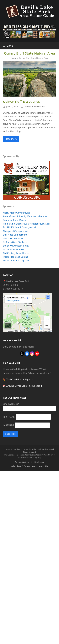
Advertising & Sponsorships (24, 466)
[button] (8, 46)
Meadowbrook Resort (14, 249)
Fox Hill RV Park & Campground (19, 227)
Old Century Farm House (16, 253)
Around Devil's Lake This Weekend (24, 386)
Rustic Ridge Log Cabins (15, 257)
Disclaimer (39, 462)
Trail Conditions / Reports (19, 379)
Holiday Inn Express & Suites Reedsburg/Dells (27, 224)
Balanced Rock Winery (14, 220)
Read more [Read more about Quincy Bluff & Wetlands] (11, 139)
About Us (43, 466)
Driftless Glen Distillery (15, 242)
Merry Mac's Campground (16, 213)
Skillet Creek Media (39, 449)
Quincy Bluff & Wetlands (21, 101)
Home (13, 58)
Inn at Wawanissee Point (16, 246)
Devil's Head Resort (13, 238)
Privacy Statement (23, 462)
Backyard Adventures (35, 107)
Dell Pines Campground (15, 235)
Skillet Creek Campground (16, 260)
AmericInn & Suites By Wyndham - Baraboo (25, 216)
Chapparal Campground (16, 231)
